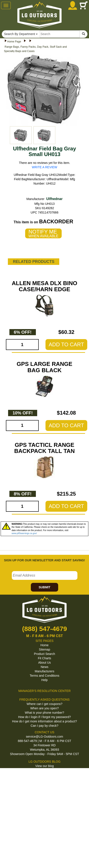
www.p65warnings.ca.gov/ (24, 533)
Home (44, 645)
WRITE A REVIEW (45, 167)
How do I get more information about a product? (44, 721)
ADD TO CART (66, 344)
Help (44, 680)
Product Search (44, 654)
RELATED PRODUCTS (34, 262)
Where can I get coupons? (44, 704)
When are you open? (45, 708)
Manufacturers (44, 671)
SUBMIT (45, 587)
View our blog (44, 766)
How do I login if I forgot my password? (44, 717)
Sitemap (44, 649)
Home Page (14, 42)
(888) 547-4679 (44, 629)
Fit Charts (44, 658)
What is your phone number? (45, 713)
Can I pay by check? (44, 726)
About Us (45, 663)
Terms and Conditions (44, 676)
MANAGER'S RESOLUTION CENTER (44, 691)
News (44, 667)
